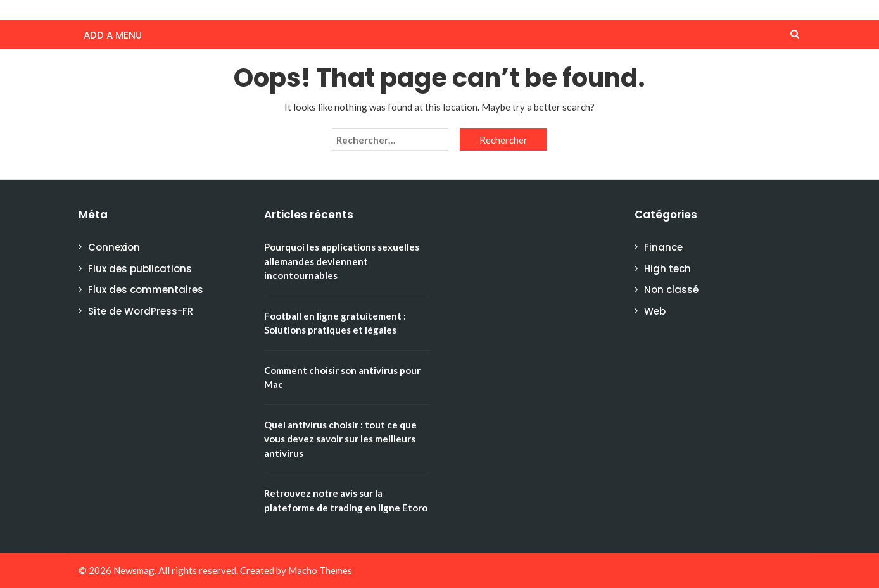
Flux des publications (140, 269)
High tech (667, 269)
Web (655, 311)
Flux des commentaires (146, 290)
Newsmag (134, 570)
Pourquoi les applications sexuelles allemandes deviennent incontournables (342, 261)
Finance (663, 247)
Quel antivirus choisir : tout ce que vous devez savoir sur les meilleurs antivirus (340, 439)
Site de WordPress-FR (141, 311)
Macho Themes (320, 570)
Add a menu (113, 35)
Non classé (671, 290)
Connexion (114, 247)
